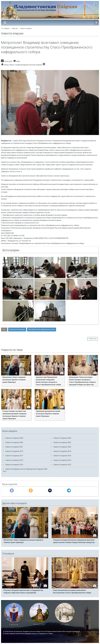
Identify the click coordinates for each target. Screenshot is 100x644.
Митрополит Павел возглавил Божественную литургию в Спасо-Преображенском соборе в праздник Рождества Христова (82, 381)
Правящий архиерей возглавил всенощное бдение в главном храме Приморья (48, 414)
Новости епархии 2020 (62, 447)
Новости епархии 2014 (62, 460)
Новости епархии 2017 (14, 456)
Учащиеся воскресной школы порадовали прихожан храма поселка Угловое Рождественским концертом (74, 541)
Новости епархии (26, 28)
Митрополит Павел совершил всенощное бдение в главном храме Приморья (14, 380)
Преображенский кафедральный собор (42, 329)
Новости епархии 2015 (14, 460)
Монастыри (39, 624)
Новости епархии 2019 (14, 451)
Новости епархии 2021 (14, 447)
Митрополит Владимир (17, 329)
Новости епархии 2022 (62, 442)
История (65, 624)
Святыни (14, 624)
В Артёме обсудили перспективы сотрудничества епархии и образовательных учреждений (23, 591)
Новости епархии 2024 (62, 438)
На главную (5, 28)
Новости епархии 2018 (62, 451)
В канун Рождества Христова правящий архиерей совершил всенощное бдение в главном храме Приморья (15, 415)
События (15, 28)
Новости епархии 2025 (14, 438)
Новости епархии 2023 (14, 442)
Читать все (93, 339)
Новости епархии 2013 (14, 465)
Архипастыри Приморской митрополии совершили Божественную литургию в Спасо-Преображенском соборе (48, 381)
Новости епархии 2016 (62, 456)
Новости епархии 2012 (62, 465)
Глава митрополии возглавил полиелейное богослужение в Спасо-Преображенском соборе (72, 591)
